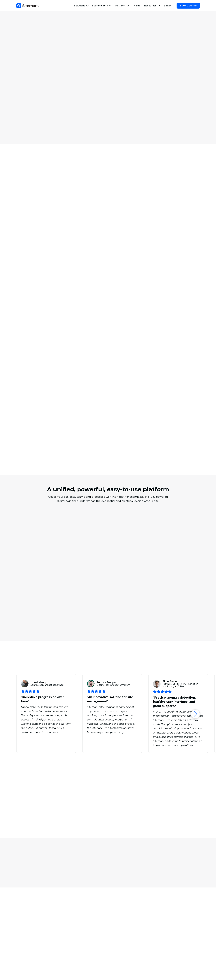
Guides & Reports (123, 950)
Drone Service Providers (32, 950)
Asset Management (29, 915)
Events (116, 955)
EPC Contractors (27, 940)
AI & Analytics (168, 910)
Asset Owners (26, 935)
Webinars (118, 940)
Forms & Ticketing (170, 915)
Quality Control (74, 910)
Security (165, 940)
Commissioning (74, 915)
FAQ (115, 960)
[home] (28, 6)
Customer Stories (123, 945)
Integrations (167, 920)
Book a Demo (188, 6)
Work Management (29, 910)
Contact (164, 950)
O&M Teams (25, 945)
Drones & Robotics (171, 905)
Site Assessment (122, 905)
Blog (115, 935)
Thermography (27, 905)
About (163, 935)
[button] (81, 6)
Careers (164, 945)
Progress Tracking (76, 905)
